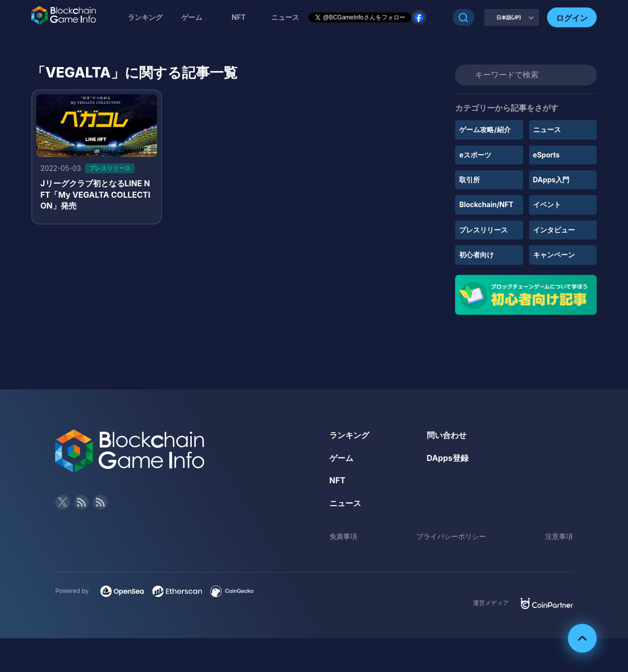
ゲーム (192, 17)
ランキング (145, 17)
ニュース (547, 129)
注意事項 (559, 536)
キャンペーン (554, 255)
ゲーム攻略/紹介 (485, 129)
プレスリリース (483, 230)
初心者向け (476, 255)
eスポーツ (475, 155)
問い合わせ (447, 435)
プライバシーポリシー (451, 536)
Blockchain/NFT (486, 204)
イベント (547, 204)
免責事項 (343, 536)
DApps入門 (551, 180)
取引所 (470, 180)
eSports (547, 155)
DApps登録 (448, 458)
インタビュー (554, 230)
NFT (238, 17)
